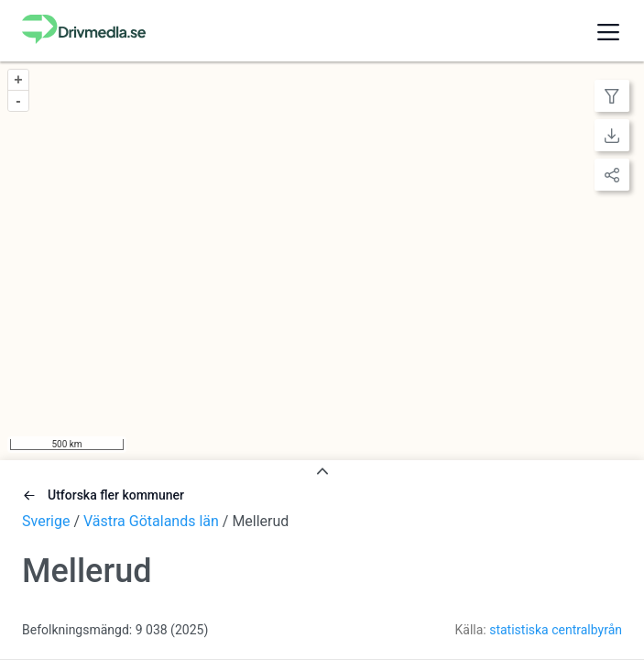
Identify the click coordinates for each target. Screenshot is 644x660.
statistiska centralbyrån (556, 630)
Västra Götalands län (151, 521)
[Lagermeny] (612, 96)
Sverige (46, 521)
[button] (608, 31)
